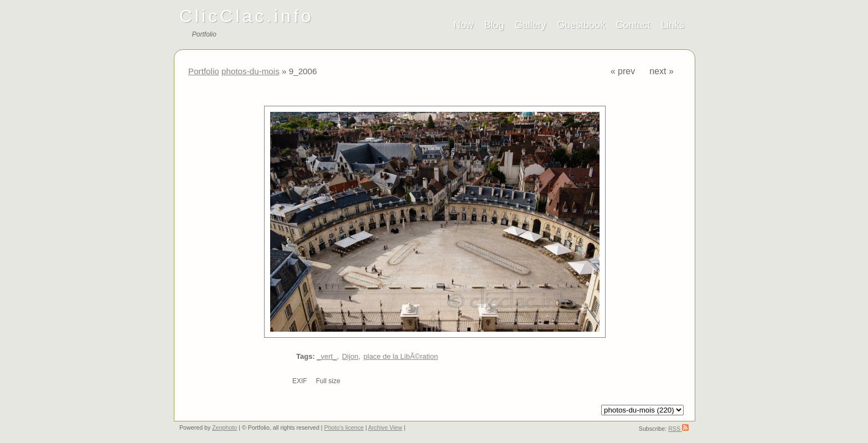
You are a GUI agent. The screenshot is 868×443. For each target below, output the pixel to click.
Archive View (385, 427)
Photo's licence (344, 427)
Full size (328, 381)
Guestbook (581, 25)
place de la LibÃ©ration (401, 356)
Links (673, 25)
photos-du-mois (250, 71)
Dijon (350, 356)
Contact (633, 25)
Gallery (531, 25)
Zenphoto (224, 427)
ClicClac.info (247, 16)
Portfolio (204, 71)
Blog (494, 25)
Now (463, 25)
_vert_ (327, 356)
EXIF (300, 381)
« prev (623, 71)
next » (662, 71)
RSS (678, 429)
